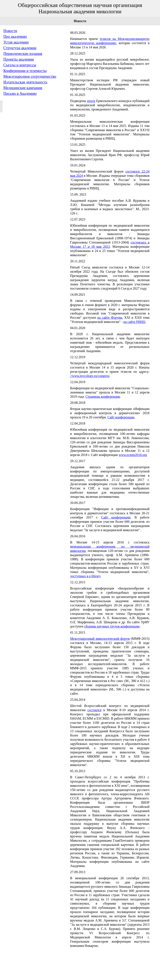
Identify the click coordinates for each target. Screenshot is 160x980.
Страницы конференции (103, 397)
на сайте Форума (110, 318)
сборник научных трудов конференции (112, 626)
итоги (91, 101)
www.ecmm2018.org (133, 455)
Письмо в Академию (20, 94)
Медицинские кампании (23, 88)
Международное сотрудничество (30, 76)
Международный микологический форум (100, 639)
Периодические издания (23, 54)
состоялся (94, 710)
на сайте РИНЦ (134, 322)
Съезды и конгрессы (20, 65)
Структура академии (20, 48)
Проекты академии (19, 59)
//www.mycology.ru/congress (90, 376)
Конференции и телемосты (25, 71)
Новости (10, 31)
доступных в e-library (85, 576)
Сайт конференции (121, 417)
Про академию (15, 37)
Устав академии (16, 42)
